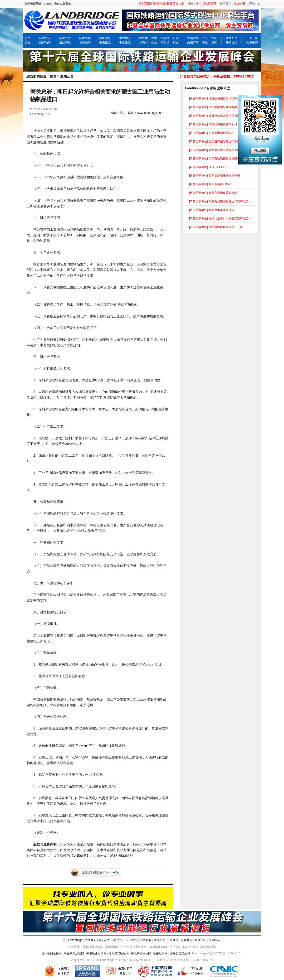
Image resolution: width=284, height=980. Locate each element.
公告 (28, 43)
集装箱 (165, 38)
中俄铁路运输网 (96, 953)
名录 (176, 38)
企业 (154, 43)
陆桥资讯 (45, 38)
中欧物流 (125, 38)
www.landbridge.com (150, 113)
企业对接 (132, 940)
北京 (205, 38)
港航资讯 (65, 43)
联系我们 (91, 940)
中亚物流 (125, 43)
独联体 (143, 38)
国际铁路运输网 (52, 953)
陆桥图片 (231, 38)
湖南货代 (193, 38)
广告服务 (173, 940)
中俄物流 (105, 43)
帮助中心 (255, 4)
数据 (154, 38)
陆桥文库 (85, 38)
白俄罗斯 (193, 43)
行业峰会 (214, 940)
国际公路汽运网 (180, 953)
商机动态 (105, 38)
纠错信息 (80, 856)
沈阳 (214, 38)
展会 (176, 43)
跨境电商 (252, 43)
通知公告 (67, 76)
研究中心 (118, 940)
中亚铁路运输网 (74, 953)
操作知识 (85, 43)
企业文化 (159, 940)
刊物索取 (146, 940)
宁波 (205, 43)
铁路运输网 (160, 953)
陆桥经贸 (65, 38)
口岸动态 (45, 43)
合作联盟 (187, 940)
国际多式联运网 (119, 953)
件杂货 (165, 43)
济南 (214, 43)
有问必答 (225, 4)
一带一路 (252, 38)
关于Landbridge (73, 940)
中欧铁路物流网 (141, 953)
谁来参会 (193, 4)
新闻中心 (201, 940)
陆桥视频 (231, 43)
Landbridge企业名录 (57, 4)
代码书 (143, 43)
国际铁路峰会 (33, 4)
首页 (28, 38)
